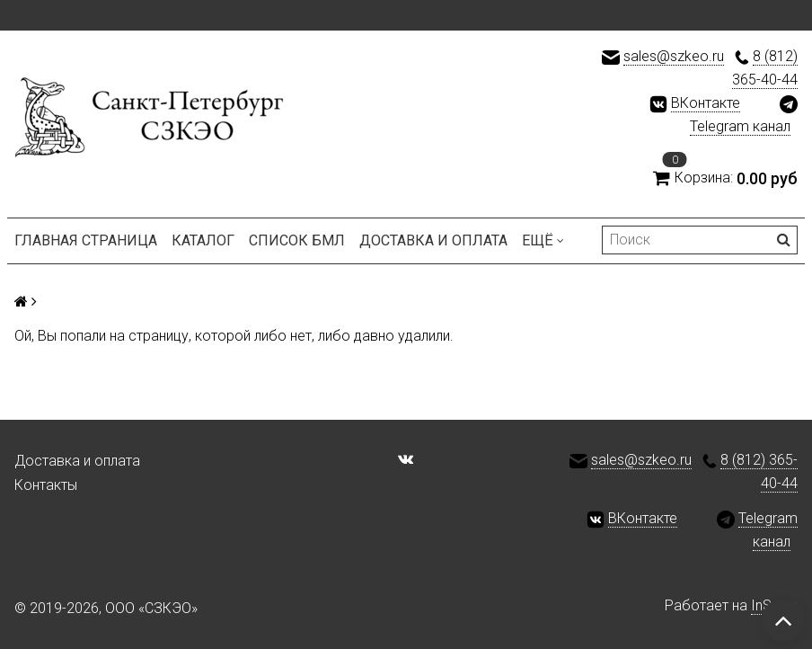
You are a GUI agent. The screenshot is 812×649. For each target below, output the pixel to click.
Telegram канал (740, 126)
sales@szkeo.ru (674, 56)
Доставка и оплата (433, 240)
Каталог (203, 240)
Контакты (46, 485)
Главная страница (86, 240)
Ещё (543, 240)
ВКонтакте (706, 103)
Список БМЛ (297, 240)
